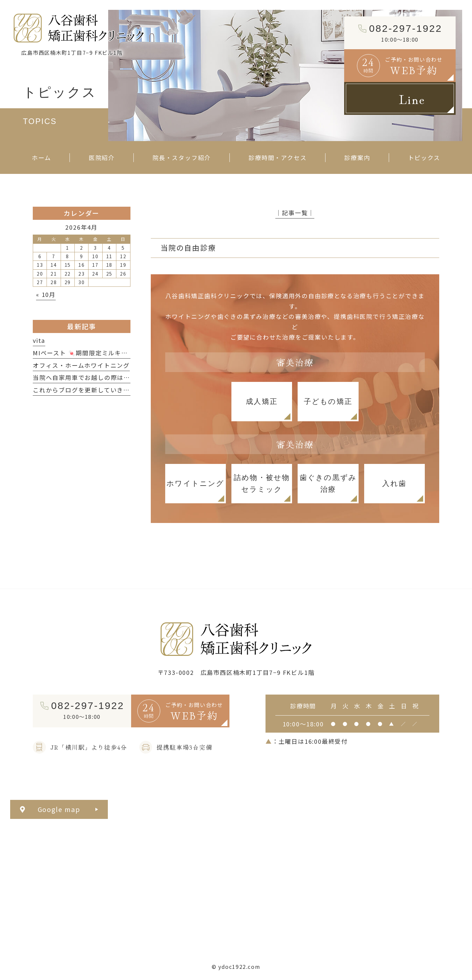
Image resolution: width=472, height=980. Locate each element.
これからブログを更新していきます (85, 390)
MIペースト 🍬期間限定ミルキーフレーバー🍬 (100, 353)
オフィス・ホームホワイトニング (81, 365)
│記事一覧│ (295, 213)
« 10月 (46, 294)
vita (39, 340)
